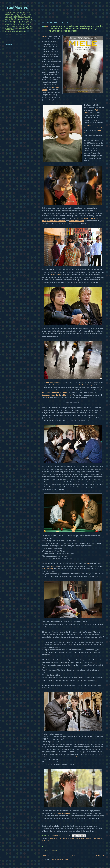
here (78, 757)
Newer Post (46, 855)
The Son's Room (82, 218)
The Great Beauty (85, 385)
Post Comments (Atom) (60, 859)
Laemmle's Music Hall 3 (51, 395)
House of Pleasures (77, 221)
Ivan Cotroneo (47, 569)
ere (48, 397)
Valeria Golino (47, 840)
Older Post (100, 855)
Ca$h (88, 564)
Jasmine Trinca (91, 838)
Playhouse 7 (68, 395)
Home (73, 855)
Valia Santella (98, 128)
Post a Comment (51, 850)
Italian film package (60, 385)
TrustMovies (54, 835)
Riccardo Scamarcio (62, 813)
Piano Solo (62, 221)
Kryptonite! (54, 566)
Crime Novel (52, 221)
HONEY (45, 36)
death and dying (53, 838)
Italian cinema (80, 838)
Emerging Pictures (53, 382)
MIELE (99, 838)
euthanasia (64, 838)
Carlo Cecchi (56, 275)
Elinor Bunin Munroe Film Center (54, 392)
